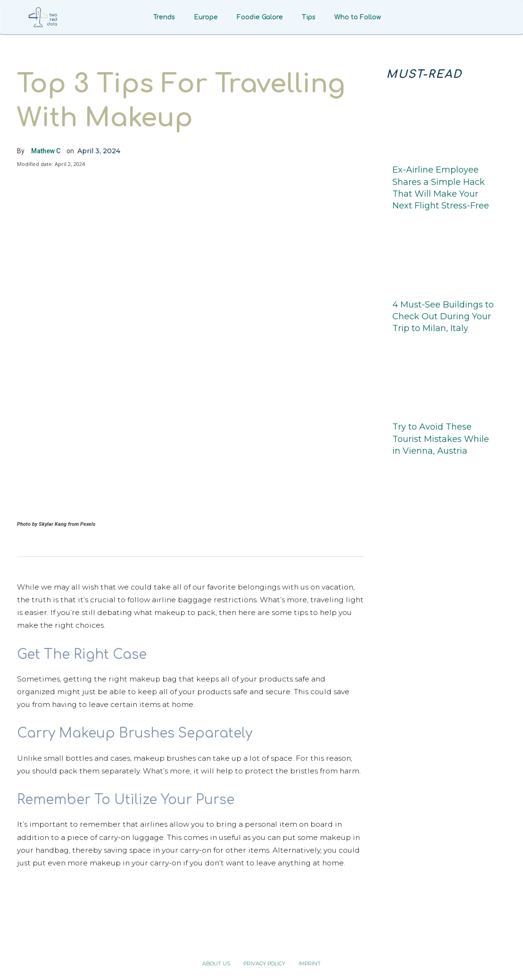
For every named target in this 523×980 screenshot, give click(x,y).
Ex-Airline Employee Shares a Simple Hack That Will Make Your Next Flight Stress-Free (441, 188)
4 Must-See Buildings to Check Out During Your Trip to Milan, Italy (443, 316)
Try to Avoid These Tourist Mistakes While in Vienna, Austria (441, 439)
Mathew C (46, 151)
